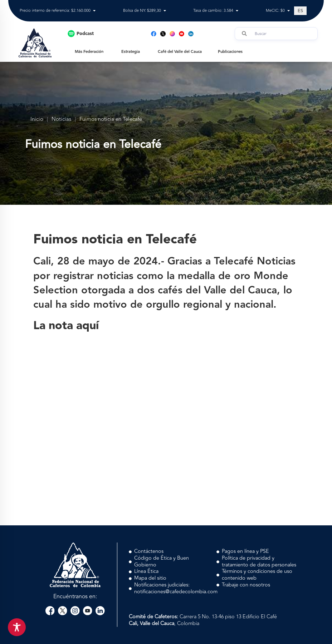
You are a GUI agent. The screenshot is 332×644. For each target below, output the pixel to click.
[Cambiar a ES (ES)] (300, 11)
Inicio (37, 120)
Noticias (61, 120)
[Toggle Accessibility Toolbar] (17, 627)
